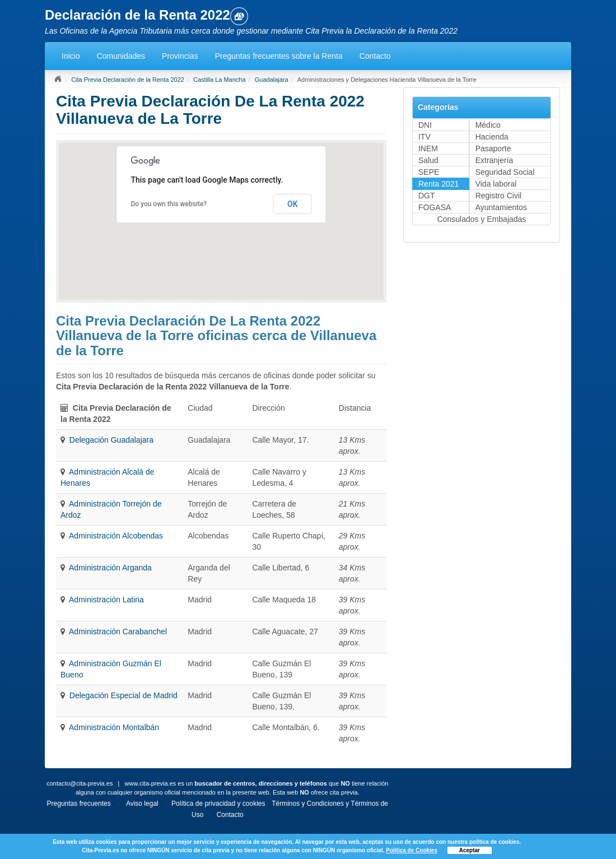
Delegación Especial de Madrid (123, 695)
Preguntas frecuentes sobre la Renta (279, 56)
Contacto (375, 56)
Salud (428, 160)
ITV (424, 137)
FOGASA (435, 207)
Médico (488, 125)
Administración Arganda (110, 568)
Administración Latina (106, 600)
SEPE (429, 172)
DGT (427, 196)
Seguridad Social (505, 172)
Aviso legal (142, 804)
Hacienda (492, 137)
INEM (428, 148)
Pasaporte (493, 148)
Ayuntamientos (501, 207)
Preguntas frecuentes (79, 804)
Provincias (180, 56)
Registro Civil (498, 196)
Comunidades (121, 56)
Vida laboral (496, 184)
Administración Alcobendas (116, 536)
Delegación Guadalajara (111, 440)
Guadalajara (272, 80)
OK (293, 204)
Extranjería (494, 160)
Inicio (71, 56)
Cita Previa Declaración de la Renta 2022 (128, 80)
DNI (425, 125)
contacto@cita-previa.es (80, 783)
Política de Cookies (412, 850)
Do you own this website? (169, 204)
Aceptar (470, 850)
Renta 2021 (438, 184)
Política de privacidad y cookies (218, 804)
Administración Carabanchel (118, 632)
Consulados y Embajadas (482, 219)
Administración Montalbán (114, 727)
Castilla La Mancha (220, 80)
